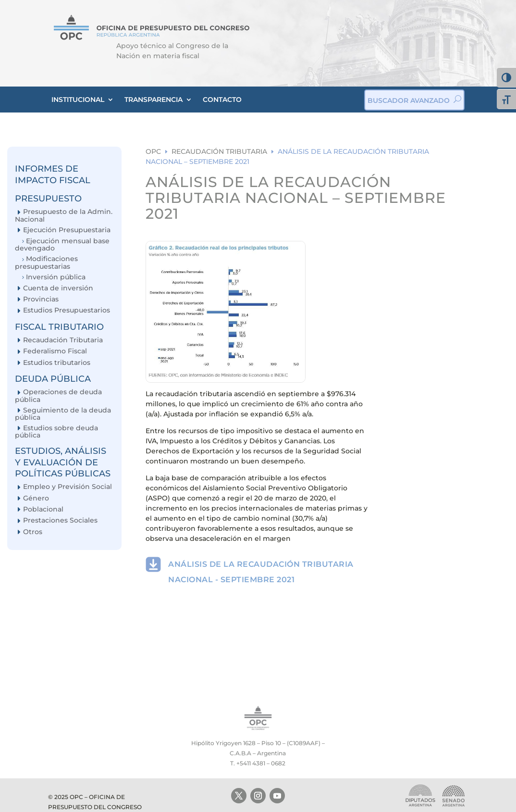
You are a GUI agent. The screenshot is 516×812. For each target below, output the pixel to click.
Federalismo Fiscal (55, 351)
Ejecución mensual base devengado (62, 244)
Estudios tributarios (57, 363)
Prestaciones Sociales (60, 520)
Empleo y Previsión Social (68, 487)
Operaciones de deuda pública (58, 395)
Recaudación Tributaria (63, 340)
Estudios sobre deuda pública (56, 431)
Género (36, 498)
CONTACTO (222, 100)
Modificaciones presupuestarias (46, 262)
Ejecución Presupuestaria (67, 230)
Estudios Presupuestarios (67, 310)
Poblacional (43, 509)
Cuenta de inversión (58, 288)
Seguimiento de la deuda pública (63, 414)
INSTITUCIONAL (78, 100)
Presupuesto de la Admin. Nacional (64, 215)
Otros (33, 532)
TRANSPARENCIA (154, 100)
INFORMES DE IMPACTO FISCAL (53, 174)
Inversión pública (56, 277)
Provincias (41, 299)
